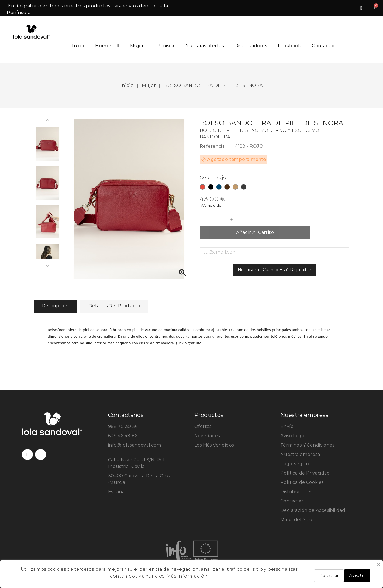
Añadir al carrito (255, 232)
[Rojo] (202, 188)
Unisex (167, 46)
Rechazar (329, 576)
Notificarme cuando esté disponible (275, 270)
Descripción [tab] (55, 306)
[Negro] (211, 188)
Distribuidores (251, 46)
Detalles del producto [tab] (114, 306)
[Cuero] (235, 188)
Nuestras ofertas (205, 46)
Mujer (139, 46)
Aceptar (357, 575)
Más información (187, 576)
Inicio (78, 46)
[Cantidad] (219, 219)
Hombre (107, 46)
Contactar (324, 46)
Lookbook (289, 46)
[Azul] (219, 188)
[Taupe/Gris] (244, 188)
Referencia (212, 146)
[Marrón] (227, 188)
